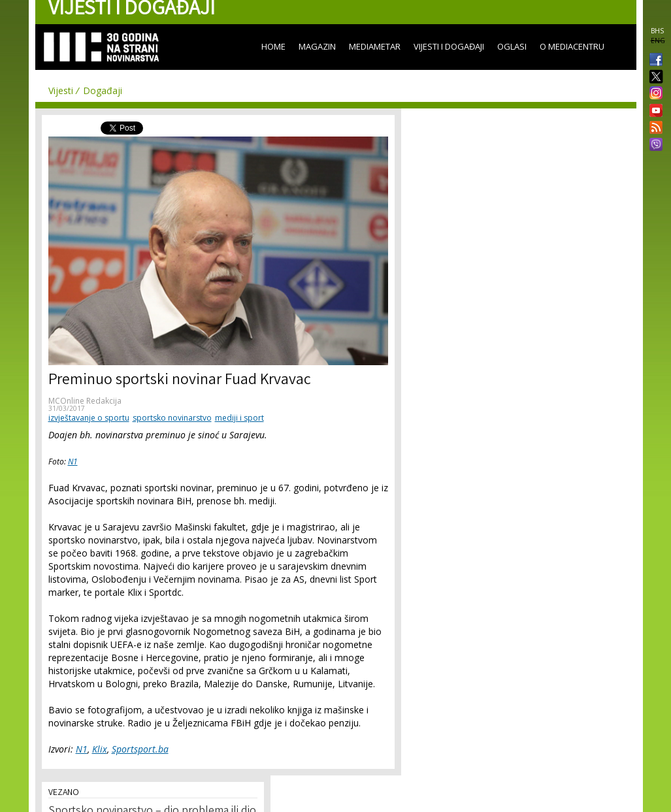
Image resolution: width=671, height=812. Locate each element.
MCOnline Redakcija (85, 401)
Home (273, 46)
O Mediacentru (572, 46)
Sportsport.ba (140, 749)
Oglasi (512, 46)
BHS (657, 31)
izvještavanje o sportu (89, 418)
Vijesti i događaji (449, 46)
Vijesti (61, 90)
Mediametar (375, 46)
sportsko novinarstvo (172, 418)
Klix (100, 749)
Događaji (103, 90)
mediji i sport (239, 418)
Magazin (317, 46)
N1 (73, 462)
